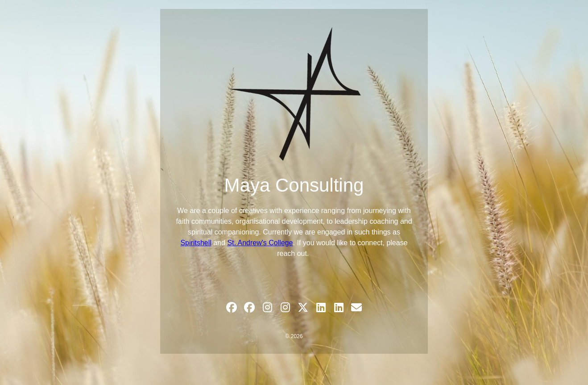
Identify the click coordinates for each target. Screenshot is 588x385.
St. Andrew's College (260, 243)
